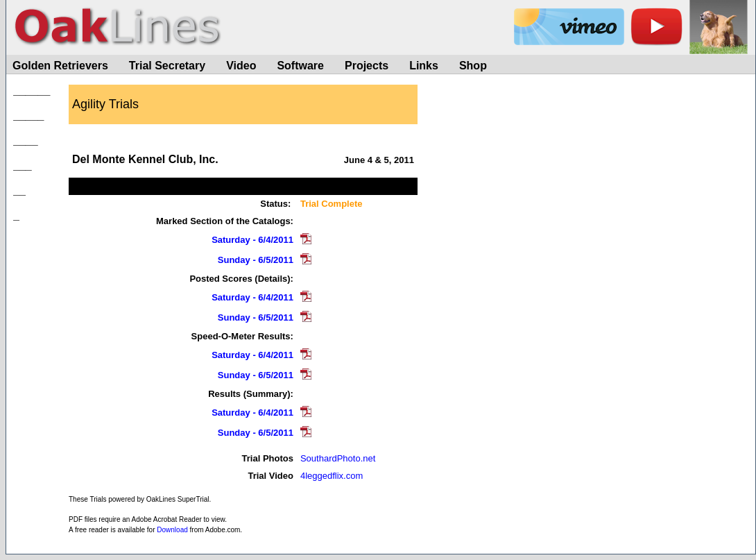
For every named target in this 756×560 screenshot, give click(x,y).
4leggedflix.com (332, 476)
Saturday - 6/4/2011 (252, 240)
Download (172, 530)
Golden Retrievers (60, 66)
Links (424, 66)
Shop (473, 66)
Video (241, 66)
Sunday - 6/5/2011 (256, 260)
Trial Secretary (167, 66)
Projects (367, 66)
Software (300, 66)
